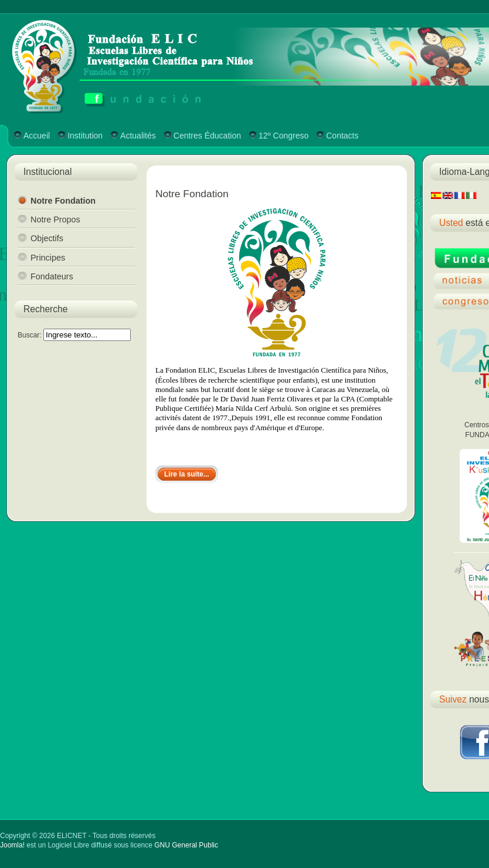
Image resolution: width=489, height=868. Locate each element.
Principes (48, 258)
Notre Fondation (63, 201)
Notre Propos (55, 219)
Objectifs (47, 238)
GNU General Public (186, 845)
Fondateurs (52, 276)
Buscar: (30, 335)
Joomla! (12, 845)
